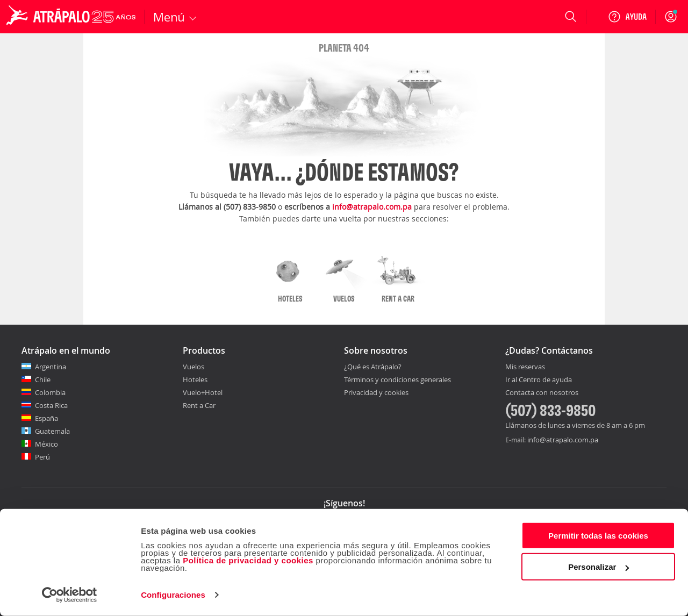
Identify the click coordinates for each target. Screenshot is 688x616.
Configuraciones (173, 595)
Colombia (50, 392)
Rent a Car (199, 405)
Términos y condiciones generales (397, 379)
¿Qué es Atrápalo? (373, 367)
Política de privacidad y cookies (248, 560)
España (46, 418)
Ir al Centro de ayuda (539, 380)
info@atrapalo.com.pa (372, 207)
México (46, 444)
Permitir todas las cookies (598, 536)
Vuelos (193, 367)
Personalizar (599, 567)
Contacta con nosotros (542, 393)
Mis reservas (525, 367)
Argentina (51, 367)
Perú (42, 457)
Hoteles (195, 379)
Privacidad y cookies (376, 392)
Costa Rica (51, 405)
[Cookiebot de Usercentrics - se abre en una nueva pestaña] (70, 595)
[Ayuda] (627, 17)
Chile (43, 379)
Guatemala (52, 431)
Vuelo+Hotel (203, 392)
